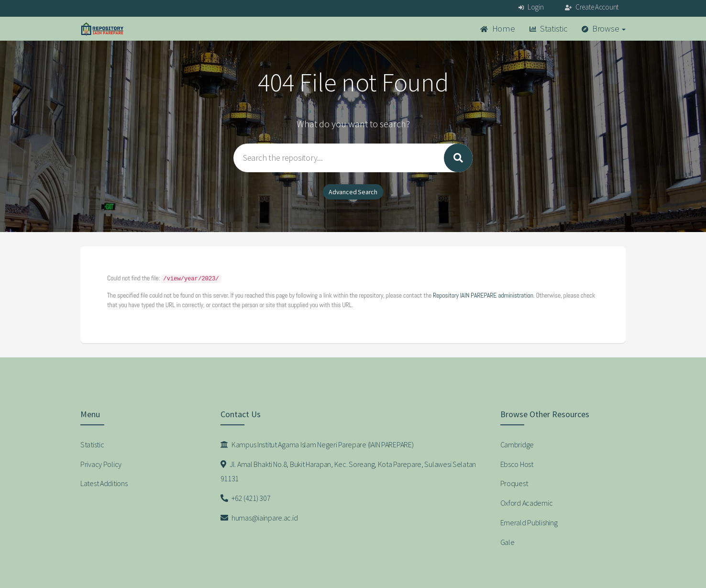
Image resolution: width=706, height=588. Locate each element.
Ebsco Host (517, 464)
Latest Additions (104, 483)
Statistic (548, 28)
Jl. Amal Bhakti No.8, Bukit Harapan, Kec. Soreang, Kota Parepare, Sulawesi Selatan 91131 (348, 472)
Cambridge (517, 444)
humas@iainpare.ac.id (259, 518)
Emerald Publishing (529, 522)
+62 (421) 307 (246, 498)
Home (497, 28)
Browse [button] (604, 28)
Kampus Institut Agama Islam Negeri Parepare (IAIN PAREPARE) (317, 444)
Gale (507, 542)
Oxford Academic (527, 503)
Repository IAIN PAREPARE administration (483, 295)
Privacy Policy (101, 464)
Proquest (514, 483)
